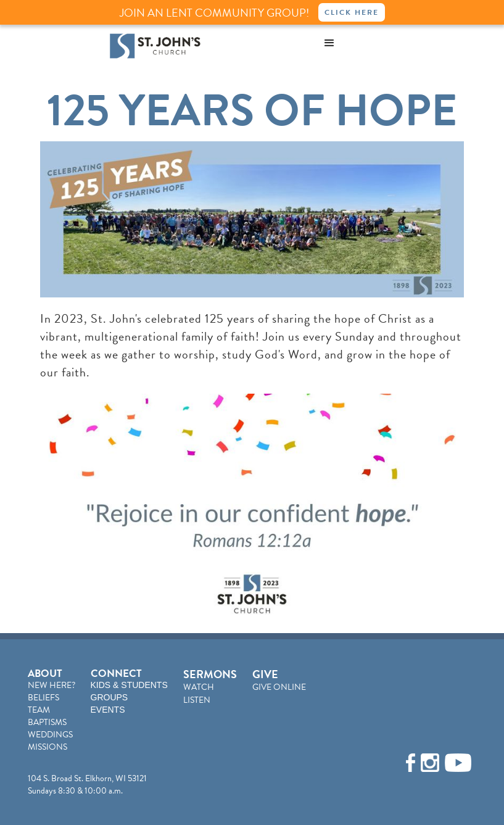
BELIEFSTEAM (43, 704)
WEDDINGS (50, 735)
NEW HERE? (52, 685)
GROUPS (109, 697)
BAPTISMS (47, 722)
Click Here (352, 12)
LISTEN (197, 700)
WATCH (199, 687)
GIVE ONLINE (279, 687)
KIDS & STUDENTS (129, 685)
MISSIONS (48, 747)
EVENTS (108, 710)
